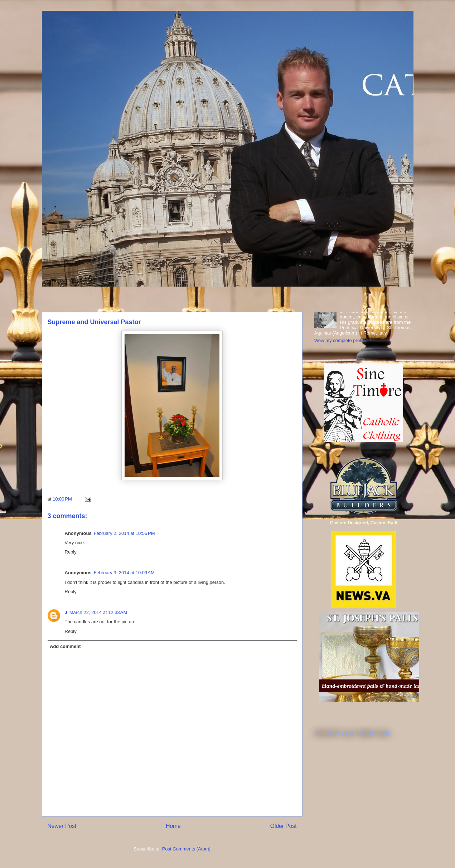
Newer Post (62, 826)
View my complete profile (340, 340)
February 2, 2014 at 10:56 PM (124, 533)
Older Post (284, 826)
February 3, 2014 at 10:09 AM (124, 573)
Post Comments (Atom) (186, 849)
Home (173, 826)
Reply (71, 552)
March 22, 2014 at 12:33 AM (98, 612)
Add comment (65, 646)
